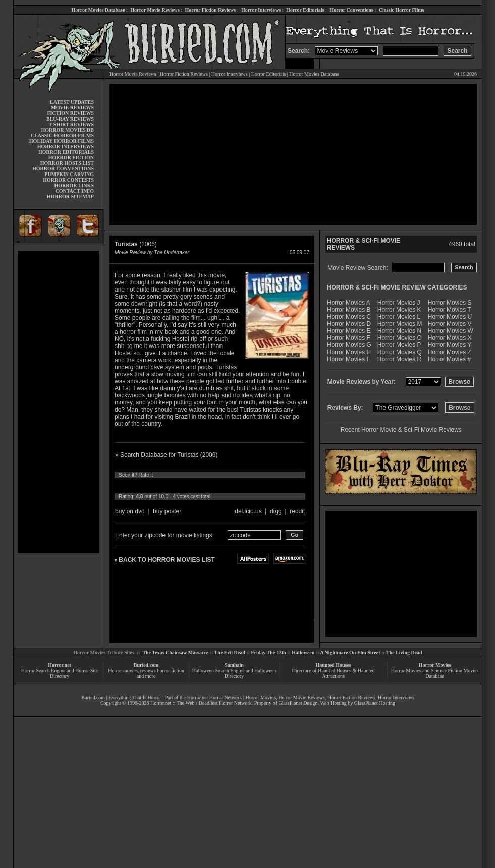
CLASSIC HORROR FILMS (62, 135)
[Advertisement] (59, 402)
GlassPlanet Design (298, 703)
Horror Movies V (450, 324)
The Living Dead (404, 652)
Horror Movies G (349, 345)
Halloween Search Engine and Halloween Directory (234, 673)
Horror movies (123, 671)
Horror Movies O (400, 338)
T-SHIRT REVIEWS (71, 124)
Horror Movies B (349, 310)
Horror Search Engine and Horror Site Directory (60, 673)
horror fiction (171, 671)
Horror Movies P (399, 345)
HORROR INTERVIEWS (66, 147)
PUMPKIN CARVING (69, 174)
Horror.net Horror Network (215, 697)
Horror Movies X (450, 338)
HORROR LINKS (74, 185)
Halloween (303, 652)
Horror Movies (435, 665)
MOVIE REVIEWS (72, 108)
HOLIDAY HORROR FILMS (62, 141)
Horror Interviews (261, 10)
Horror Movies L (399, 317)
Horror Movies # (449, 359)
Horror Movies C (349, 317)
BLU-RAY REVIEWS (70, 119)
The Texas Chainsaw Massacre (175, 652)
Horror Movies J (399, 303)
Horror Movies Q (400, 352)
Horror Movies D (349, 324)
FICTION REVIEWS (70, 113)
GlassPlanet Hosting (375, 703)
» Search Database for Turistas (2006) (166, 455)
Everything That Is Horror (135, 697)
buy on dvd (130, 511)
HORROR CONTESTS (68, 180)
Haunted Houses (333, 665)
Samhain (234, 665)
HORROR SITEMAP (70, 196)
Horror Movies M (400, 324)
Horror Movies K (399, 310)
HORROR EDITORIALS (66, 152)
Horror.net (60, 665)
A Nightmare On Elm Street (350, 652)
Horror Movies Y (450, 345)
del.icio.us (248, 511)
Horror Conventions (351, 10)
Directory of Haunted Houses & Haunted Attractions (334, 673)
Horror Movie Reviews (155, 10)
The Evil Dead (230, 652)
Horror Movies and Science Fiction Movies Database (435, 673)
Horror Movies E (349, 331)
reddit (297, 511)
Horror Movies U (450, 317)
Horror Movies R (399, 359)
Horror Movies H (349, 352)
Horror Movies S (450, 303)
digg (276, 511)
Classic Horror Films (402, 10)
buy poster (167, 511)
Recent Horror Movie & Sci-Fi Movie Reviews (401, 430)
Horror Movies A (349, 303)
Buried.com (146, 665)
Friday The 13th (268, 652)
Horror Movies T (450, 310)
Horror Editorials (305, 10)
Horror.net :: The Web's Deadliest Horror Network (201, 703)
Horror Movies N (399, 331)
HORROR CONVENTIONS (63, 169)
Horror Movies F (349, 338)
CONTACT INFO (74, 191)
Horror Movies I (348, 359)
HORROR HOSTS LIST (67, 163)
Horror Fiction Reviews (210, 10)
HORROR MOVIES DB (68, 130)
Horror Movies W (451, 331)
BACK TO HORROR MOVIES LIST (167, 560)
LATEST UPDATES (72, 102)
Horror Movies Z (450, 352)
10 (213, 486)
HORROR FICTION (71, 158)
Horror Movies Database (98, 10)
